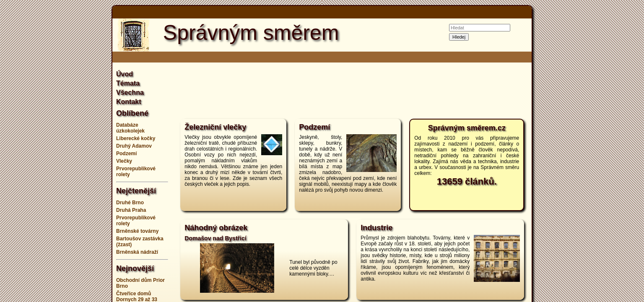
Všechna (130, 92)
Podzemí (126, 154)
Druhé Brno (130, 203)
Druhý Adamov (134, 146)
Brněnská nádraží (137, 252)
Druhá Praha (131, 210)
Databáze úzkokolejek (130, 128)
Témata (128, 83)
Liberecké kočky (136, 138)
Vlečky (124, 161)
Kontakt (129, 102)
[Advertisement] (70, 151)
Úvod (125, 74)
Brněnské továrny (137, 231)
